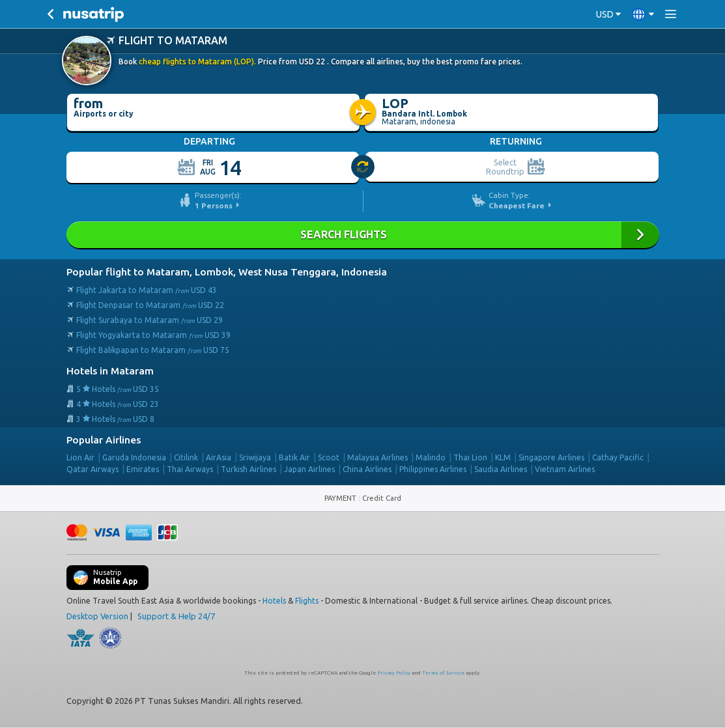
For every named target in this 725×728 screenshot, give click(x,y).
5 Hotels (118, 389)
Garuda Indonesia (134, 457)
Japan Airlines (309, 469)
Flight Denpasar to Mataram (150, 305)
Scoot (329, 457)
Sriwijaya (255, 457)
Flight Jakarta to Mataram (147, 290)
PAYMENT (341, 498)
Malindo (431, 457)
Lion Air (80, 457)
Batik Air (294, 457)
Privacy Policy (394, 673)
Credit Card (382, 498)
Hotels (274, 601)
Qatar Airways (92, 469)
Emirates (143, 469)
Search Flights (363, 235)
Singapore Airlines (551, 457)
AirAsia (219, 457)
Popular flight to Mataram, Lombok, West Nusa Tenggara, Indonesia (227, 272)
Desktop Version (97, 616)
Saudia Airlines (501, 469)
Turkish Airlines (249, 469)
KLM (503, 457)
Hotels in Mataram (110, 371)
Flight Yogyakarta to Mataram (153, 335)
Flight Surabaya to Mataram (149, 320)
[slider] (363, 167)
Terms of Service (443, 673)
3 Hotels (115, 419)
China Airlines (367, 469)
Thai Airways (190, 469)
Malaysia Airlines (377, 457)
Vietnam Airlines (565, 469)
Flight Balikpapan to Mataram (153, 350)
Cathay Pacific (618, 457)
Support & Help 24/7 (176, 616)
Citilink (186, 457)
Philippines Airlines (433, 469)
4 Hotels (118, 404)
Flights (307, 601)
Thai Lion (470, 457)
